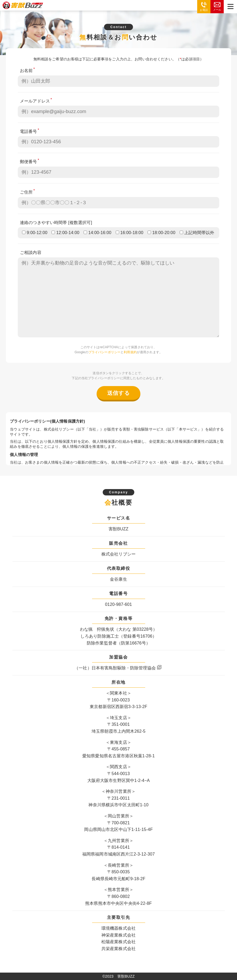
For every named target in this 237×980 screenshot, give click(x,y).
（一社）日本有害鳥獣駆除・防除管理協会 (115, 668)
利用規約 (130, 352)
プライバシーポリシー (104, 352)
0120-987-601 (119, 604)
